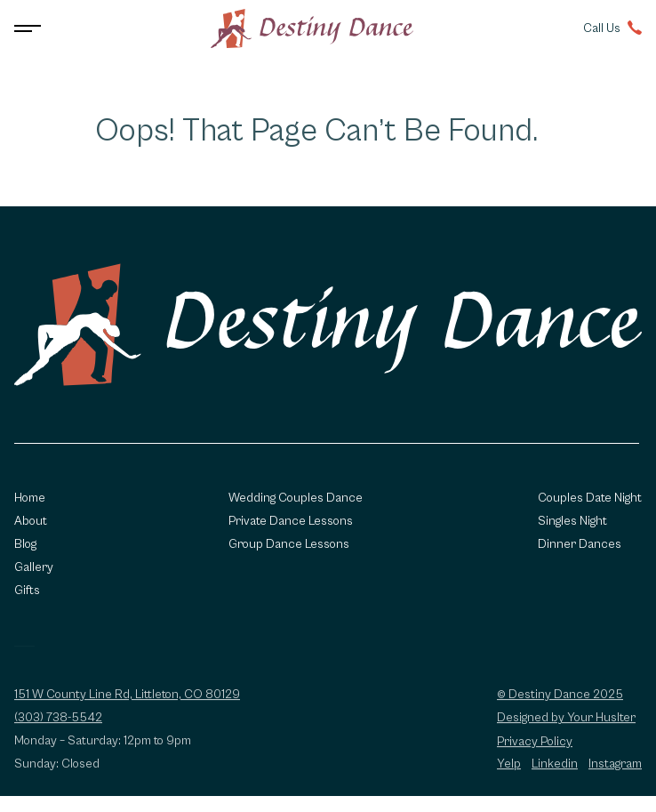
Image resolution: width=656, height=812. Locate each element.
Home (30, 498)
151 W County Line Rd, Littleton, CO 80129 (127, 700)
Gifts (27, 591)
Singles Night (572, 521)
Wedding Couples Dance (296, 498)
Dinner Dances (580, 544)
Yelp (509, 769)
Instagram (615, 769)
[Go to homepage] (312, 28)
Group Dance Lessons (289, 544)
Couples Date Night (590, 498)
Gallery (34, 567)
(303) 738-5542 (58, 723)
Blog (25, 544)
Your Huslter (601, 723)
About (31, 521)
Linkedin (555, 769)
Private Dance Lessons (291, 521)
